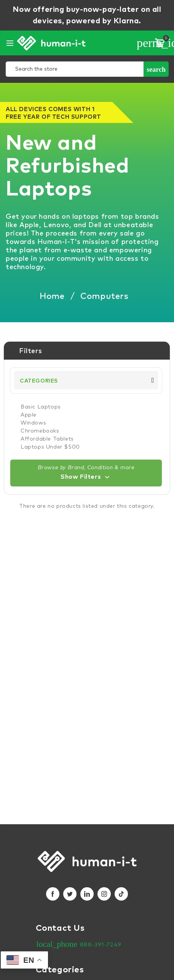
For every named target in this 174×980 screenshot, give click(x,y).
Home (52, 297)
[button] (86, 473)
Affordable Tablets (47, 439)
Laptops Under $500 (50, 447)
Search (156, 69)
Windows (33, 423)
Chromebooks (40, 431)
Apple (29, 415)
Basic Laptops (41, 407)
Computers (104, 297)
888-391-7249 (101, 945)
